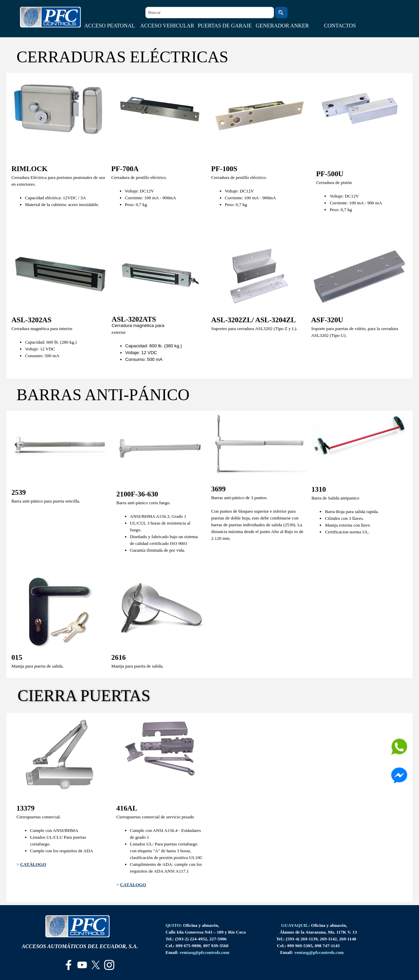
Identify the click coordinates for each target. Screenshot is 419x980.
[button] (204, 952)
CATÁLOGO (33, 864)
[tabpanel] (60, 189)
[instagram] (109, 965)
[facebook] (69, 965)
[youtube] (82, 965)
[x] (96, 965)
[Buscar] (210, 13)
